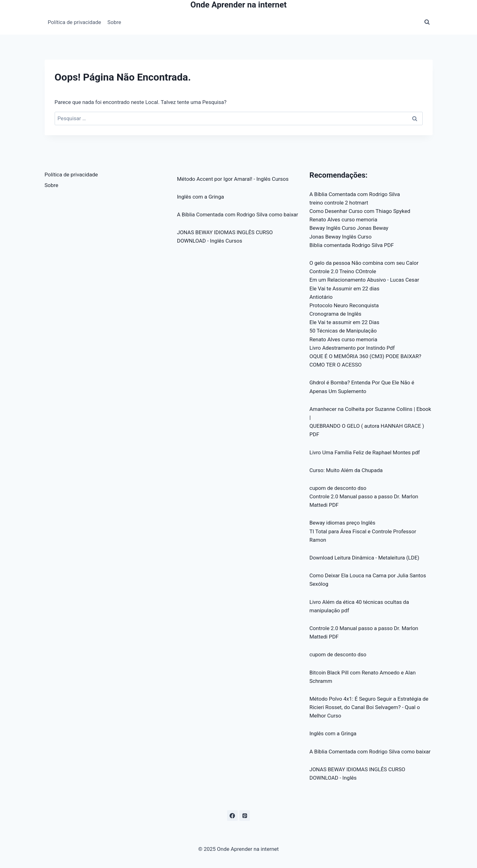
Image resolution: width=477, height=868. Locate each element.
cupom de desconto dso (338, 488)
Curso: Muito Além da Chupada (346, 470)
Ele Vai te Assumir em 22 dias (345, 289)
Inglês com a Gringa (201, 197)
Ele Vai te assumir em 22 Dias (345, 322)
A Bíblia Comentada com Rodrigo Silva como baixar (238, 215)
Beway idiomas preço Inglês (343, 523)
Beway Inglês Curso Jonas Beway (349, 228)
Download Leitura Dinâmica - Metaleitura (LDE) (365, 558)
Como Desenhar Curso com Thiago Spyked (360, 211)
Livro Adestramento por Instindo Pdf (352, 348)
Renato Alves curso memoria (343, 219)
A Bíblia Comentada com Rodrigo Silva (355, 194)
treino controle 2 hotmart (339, 203)
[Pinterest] (245, 816)
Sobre (114, 22)
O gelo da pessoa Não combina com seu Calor (364, 263)
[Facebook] (232, 816)
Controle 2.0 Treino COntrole (343, 271)
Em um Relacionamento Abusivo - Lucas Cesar (364, 280)
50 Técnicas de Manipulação (343, 331)
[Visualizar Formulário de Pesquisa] (427, 22)
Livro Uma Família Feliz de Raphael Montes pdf (365, 452)
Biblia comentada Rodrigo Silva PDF (352, 245)
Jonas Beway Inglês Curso (341, 237)
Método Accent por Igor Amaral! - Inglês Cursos (233, 179)
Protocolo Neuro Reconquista (344, 305)
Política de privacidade (75, 22)
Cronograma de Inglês (335, 314)
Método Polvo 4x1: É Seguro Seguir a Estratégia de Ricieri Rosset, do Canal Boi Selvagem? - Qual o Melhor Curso (369, 707)
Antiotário (321, 297)
